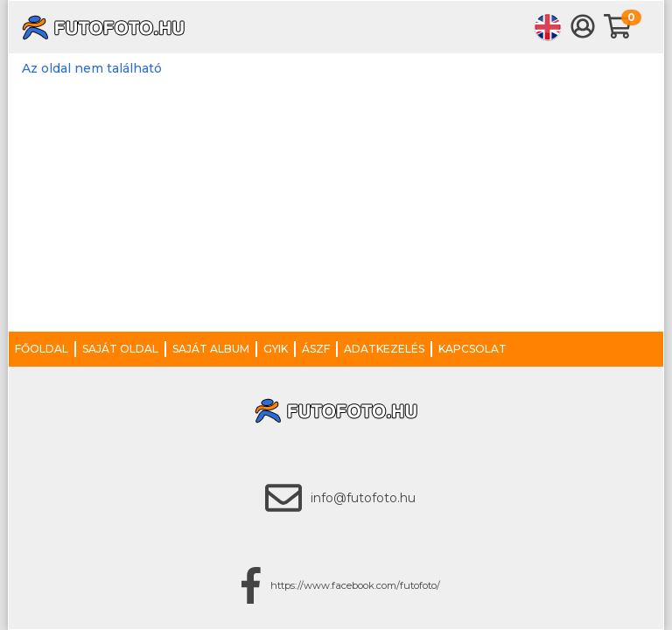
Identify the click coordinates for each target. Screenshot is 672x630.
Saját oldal (120, 349)
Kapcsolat (472, 349)
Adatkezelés (384, 349)
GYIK (276, 349)
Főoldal (42, 349)
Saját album (211, 349)
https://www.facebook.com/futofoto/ (355, 585)
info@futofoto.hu (363, 498)
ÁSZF (316, 349)
